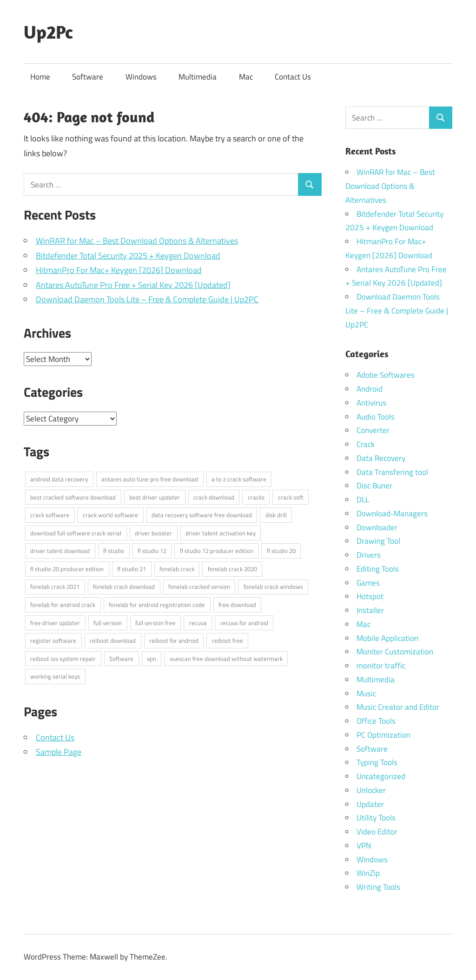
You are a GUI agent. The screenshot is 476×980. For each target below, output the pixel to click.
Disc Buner (374, 486)
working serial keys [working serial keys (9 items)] (55, 676)
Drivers (369, 555)
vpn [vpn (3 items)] (152, 659)
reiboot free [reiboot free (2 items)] (228, 640)
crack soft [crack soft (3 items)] (291, 497)
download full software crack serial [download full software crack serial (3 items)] (76, 533)
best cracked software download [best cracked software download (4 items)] (73, 497)
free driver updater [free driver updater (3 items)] (55, 623)
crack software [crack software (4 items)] (50, 515)
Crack (366, 444)
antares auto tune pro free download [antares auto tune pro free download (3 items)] (150, 479)
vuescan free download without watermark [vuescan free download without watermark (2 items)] (226, 659)
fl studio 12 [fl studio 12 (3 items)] (152, 551)
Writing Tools (378, 887)
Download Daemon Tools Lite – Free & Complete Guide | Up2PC (147, 299)
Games (368, 583)
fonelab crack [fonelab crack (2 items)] (177, 569)
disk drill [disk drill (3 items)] (276, 515)
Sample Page (59, 752)
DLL (363, 500)
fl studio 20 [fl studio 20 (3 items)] (281, 551)
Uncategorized (381, 776)
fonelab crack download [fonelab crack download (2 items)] (124, 587)
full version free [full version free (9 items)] (155, 623)
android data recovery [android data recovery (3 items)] (59, 479)
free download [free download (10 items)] (237, 605)
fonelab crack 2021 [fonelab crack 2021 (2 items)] (55, 587)
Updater (370, 804)
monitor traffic (381, 666)
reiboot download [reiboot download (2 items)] (113, 640)
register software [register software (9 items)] (53, 640)
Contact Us (293, 77)
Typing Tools (377, 762)
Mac (246, 77)
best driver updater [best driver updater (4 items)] (155, 497)
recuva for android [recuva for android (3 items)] (244, 623)
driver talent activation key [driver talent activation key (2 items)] (221, 533)
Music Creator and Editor (398, 707)
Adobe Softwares (386, 375)
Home (40, 77)
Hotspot (370, 596)
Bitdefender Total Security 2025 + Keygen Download (128, 256)
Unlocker (371, 790)
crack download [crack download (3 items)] (214, 497)
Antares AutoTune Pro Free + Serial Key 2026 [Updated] (133, 285)
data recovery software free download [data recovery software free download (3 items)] (202, 515)
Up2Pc (48, 32)
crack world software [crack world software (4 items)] (110, 515)
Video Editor (377, 832)
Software (88, 77)
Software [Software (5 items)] (121, 659)
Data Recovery (381, 458)
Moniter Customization (395, 652)
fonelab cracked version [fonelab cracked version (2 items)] (199, 587)
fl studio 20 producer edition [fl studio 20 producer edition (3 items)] (67, 569)
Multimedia (198, 77)
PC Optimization (383, 735)
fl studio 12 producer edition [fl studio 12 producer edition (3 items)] (217, 551)
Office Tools (376, 721)
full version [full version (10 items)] (108, 623)
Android (370, 389)
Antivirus (371, 403)
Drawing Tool (378, 541)
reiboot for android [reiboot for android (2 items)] (174, 640)
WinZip (368, 873)
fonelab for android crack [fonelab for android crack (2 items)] (63, 605)
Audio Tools (376, 417)
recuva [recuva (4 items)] (198, 623)
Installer (370, 610)
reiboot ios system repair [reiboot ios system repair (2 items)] (63, 659)
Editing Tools (378, 569)
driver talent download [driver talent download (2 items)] (60, 551)
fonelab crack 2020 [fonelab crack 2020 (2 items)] (232, 569)
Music (366, 693)
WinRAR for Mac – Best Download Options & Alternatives (137, 241)
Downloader (377, 527)
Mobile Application (387, 638)
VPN (364, 846)
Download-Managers (392, 513)
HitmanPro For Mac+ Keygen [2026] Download (119, 270)
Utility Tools (376, 818)
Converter (373, 430)
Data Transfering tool (392, 472)
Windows (141, 77)
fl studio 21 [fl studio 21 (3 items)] (132, 569)
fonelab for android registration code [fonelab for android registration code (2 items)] (157, 605)
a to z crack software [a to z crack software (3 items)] (239, 479)
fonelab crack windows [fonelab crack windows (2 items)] (273, 587)
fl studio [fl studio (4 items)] (114, 551)
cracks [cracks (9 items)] (256, 497)
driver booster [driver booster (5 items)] (153, 533)
